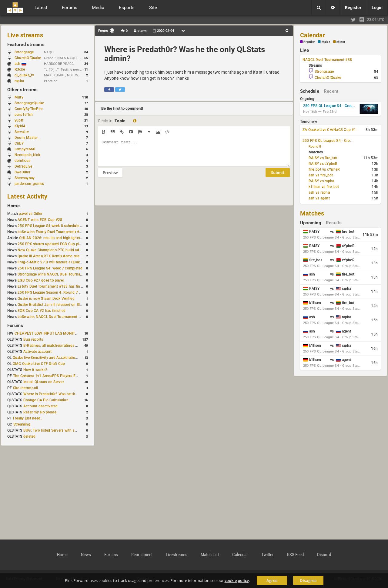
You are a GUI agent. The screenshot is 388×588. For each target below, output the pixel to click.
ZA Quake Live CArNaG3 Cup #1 (329, 130)
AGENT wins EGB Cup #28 (40, 220)
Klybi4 (20, 126)
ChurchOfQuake (28, 58)
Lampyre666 (25, 149)
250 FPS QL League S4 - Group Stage (330, 106)
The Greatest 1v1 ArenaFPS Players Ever (47, 376)
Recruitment (142, 555)
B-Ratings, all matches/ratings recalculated (59, 346)
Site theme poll (26, 388)
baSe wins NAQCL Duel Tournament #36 (51, 317)
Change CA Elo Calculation (46, 400)
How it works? (35, 370)
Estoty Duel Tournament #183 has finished (54, 286)
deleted (30, 436)
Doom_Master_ (27, 138)
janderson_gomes (29, 184)
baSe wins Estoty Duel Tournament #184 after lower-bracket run (71, 232)
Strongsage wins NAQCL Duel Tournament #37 (57, 274)
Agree (272, 580)
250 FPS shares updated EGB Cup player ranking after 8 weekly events (77, 244)
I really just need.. (28, 418)
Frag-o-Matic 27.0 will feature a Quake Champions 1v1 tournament (74, 262)
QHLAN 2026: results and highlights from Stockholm (64, 238)
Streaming (22, 424)
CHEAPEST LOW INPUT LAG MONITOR (47, 333)
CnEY (19, 143)
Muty (19, 97)
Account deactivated (41, 406)
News (86, 555)
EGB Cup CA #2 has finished (42, 311)
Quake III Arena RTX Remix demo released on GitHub (62, 256)
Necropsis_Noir (27, 155)
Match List (210, 555)
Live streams (25, 35)
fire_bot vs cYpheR (324, 169)
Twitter (268, 555)
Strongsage (24, 52)
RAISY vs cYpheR (323, 164)
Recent (331, 91)
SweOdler (22, 172)
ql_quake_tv (24, 75)
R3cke (20, 69)
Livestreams (177, 555)
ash (20, 64)
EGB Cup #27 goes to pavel (41, 280)
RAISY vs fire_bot (323, 158)
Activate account (37, 352)
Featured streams (26, 45)
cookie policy (237, 580)
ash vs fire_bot (321, 175)
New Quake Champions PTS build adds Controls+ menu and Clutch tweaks (80, 250)
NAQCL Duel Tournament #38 (327, 60)
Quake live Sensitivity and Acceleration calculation (55, 358)
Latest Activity (27, 196)
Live (304, 50)
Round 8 (315, 147)
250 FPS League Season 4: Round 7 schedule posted (62, 292)
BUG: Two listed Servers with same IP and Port (62, 430)
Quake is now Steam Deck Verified (46, 299)
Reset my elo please (40, 412)
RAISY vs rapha (321, 181)
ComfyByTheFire (28, 109)
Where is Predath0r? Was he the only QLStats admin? (68, 394)
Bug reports (33, 339)
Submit (278, 177)
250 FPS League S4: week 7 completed (50, 268)
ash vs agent (319, 198)
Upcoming (311, 223)
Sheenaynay (25, 178)
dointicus (22, 161)
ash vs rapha (319, 192)
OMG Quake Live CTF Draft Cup (39, 364)
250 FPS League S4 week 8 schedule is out (54, 226)
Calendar (313, 35)
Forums (15, 326)
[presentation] (144, 195)
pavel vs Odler (30, 214)
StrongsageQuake (29, 103)
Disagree (308, 580)
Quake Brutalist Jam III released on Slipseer (54, 305)
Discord (324, 555)
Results (334, 223)
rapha (19, 81)
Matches (312, 213)
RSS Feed (295, 555)
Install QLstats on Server (44, 382)
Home (13, 206)
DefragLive (23, 166)
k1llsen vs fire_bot (324, 187)
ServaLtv (22, 132)
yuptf (19, 120)
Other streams (22, 90)
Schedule (310, 91)
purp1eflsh (24, 115)
